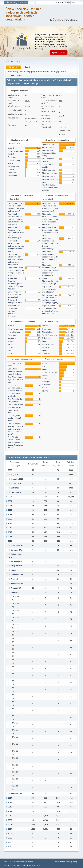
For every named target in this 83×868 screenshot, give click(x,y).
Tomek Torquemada (15, 151)
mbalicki (45, 388)
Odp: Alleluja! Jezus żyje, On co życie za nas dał (15, 380)
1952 (10, 847)
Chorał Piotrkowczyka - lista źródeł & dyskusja (50, 281)
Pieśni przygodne (49, 176)
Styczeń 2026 (17, 492)
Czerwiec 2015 (17, 575)
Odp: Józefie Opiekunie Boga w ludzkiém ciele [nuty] (16, 388)
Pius (9, 350)
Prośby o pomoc (48, 147)
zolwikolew (12, 172)
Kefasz (10, 163)
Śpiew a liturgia (48, 144)
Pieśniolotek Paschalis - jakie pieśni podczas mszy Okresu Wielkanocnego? (16, 233)
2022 (10, 510)
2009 (10, 820)
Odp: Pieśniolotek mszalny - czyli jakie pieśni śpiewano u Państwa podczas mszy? (15, 429)
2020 (10, 519)
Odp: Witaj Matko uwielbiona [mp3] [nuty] (14, 418)
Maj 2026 (15, 475)
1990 (10, 842)
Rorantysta (12, 157)
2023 (10, 506)
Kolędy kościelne (49, 170)
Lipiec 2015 (16, 570)
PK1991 (45, 391)
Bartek (10, 347)
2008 (10, 825)
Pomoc (57, 862)
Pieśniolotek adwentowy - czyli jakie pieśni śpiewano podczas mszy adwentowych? (16, 259)
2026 (10, 470)
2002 (10, 838)
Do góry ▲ (76, 862)
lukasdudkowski (14, 166)
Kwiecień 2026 (17, 479)
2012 (10, 807)
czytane (11, 169)
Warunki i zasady (66, 862)
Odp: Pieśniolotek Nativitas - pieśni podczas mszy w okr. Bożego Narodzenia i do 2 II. (16, 442)
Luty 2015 (15, 592)
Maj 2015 (15, 579)
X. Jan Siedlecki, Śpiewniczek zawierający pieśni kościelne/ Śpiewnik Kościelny (15, 284)
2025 (10, 497)
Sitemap (31, 862)
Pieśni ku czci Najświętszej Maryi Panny (49, 153)
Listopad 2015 (17, 550)
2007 (10, 829)
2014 (10, 798)
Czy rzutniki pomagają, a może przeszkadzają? (15, 303)
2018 (10, 528)
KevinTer (62, 116)
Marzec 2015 (16, 588)
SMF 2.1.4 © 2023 (10, 862)
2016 (10, 537)
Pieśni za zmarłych (49, 173)
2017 (10, 532)
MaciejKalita (12, 175)
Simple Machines (22, 862)
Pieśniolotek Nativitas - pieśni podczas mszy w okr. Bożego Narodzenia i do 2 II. (16, 246)
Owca (44, 379)
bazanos (11, 344)
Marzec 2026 (16, 483)
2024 (10, 501)
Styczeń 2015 (17, 794)
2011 (10, 811)
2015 (10, 541)
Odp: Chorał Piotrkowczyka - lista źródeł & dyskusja (16, 371)
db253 (45, 366)
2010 (10, 816)
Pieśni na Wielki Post (50, 179)
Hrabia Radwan (14, 160)
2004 (10, 833)
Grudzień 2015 (17, 545)
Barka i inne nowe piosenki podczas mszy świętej (15, 295)
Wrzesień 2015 (17, 561)
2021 (10, 514)
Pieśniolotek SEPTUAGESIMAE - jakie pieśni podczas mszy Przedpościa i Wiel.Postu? (16, 219)
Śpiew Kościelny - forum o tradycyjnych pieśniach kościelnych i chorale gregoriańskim (23, 14)
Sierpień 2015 (17, 566)
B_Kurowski (47, 338)
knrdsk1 (11, 148)
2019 (10, 523)
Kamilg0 (11, 154)
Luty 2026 (15, 488)
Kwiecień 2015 (17, 584)
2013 (10, 802)
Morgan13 (12, 338)
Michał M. (46, 347)
